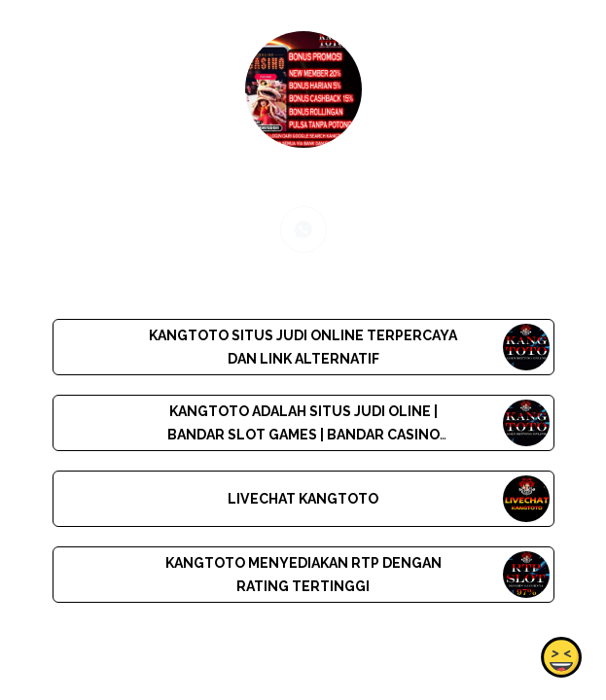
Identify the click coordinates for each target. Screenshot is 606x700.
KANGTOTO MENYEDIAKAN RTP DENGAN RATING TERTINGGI (303, 575)
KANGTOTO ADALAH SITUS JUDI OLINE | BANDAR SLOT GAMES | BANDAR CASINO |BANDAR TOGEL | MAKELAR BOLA (303, 435)
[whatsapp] (303, 229)
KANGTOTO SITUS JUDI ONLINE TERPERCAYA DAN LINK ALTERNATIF (303, 347)
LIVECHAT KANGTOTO (303, 499)
